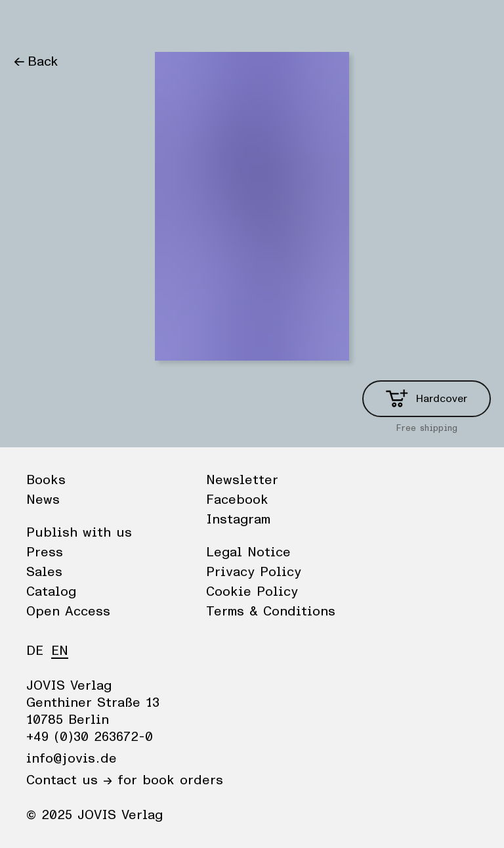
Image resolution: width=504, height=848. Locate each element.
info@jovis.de (72, 759)
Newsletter (242, 480)
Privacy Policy (254, 572)
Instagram (238, 520)
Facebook (237, 500)
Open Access (68, 612)
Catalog (51, 592)
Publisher (138, 23)
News (81, 23)
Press (45, 552)
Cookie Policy (252, 592)
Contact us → (69, 780)
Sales (44, 572)
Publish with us (79, 533)
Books (32, 23)
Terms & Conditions (271, 612)
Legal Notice (248, 552)
